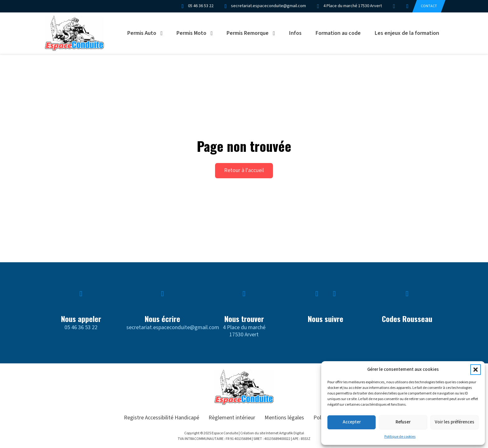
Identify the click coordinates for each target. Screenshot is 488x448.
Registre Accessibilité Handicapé (162, 418)
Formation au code (338, 33)
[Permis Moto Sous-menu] (214, 33)
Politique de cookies (400, 437)
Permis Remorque (248, 33)
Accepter (352, 422)
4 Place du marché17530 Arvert (244, 331)
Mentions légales (284, 418)
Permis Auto (142, 33)
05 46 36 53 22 (81, 327)
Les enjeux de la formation (407, 33)
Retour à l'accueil (244, 170)
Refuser (403, 422)
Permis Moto (191, 33)
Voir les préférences (455, 422)
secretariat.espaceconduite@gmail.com (173, 327)
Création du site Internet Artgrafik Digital (272, 433)
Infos (295, 33)
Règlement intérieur (232, 418)
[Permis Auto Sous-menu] (164, 33)
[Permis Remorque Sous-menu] (276, 33)
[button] (476, 370)
